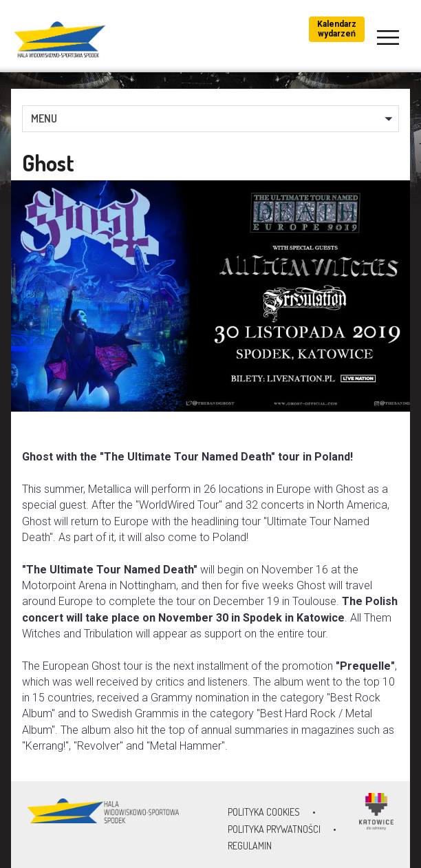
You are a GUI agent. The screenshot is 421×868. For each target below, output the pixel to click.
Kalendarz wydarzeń (337, 29)
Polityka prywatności (274, 829)
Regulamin (250, 846)
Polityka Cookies (264, 812)
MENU (44, 118)
